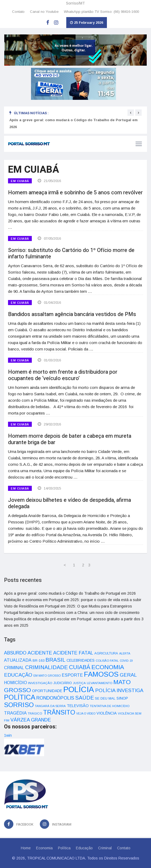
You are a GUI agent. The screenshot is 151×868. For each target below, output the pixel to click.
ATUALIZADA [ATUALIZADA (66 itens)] (18, 660)
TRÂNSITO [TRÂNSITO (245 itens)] (59, 712)
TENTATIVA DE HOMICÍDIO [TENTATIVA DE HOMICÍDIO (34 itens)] (110, 706)
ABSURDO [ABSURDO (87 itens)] (15, 653)
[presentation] (131, 113)
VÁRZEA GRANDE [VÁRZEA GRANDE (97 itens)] (31, 720)
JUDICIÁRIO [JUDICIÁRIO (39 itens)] (63, 683)
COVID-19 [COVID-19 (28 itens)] (126, 661)
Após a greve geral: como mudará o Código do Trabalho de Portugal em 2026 (70, 593)
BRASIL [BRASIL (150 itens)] (55, 660)
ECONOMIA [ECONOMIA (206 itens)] (108, 667)
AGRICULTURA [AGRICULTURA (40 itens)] (106, 653)
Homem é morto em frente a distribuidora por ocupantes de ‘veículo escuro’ (63, 375)
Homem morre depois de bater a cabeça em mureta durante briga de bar (70, 439)
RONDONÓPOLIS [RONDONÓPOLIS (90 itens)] (55, 698)
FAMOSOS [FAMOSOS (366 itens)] (101, 674)
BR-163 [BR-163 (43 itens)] (38, 660)
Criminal (105, 848)
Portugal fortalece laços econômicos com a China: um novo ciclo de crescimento (72, 613)
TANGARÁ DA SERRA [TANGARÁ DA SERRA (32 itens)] (50, 706)
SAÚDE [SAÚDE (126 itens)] (84, 698)
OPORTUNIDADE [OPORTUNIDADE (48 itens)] (47, 691)
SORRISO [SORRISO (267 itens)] (19, 705)
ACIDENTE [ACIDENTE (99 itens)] (40, 653)
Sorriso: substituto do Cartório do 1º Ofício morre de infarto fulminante (71, 253)
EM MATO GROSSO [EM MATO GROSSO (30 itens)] (47, 676)
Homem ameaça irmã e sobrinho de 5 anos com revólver (75, 193)
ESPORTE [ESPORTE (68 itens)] (72, 675)
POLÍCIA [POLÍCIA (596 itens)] (79, 689)
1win (8, 735)
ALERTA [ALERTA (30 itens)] (125, 653)
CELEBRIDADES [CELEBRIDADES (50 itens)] (81, 660)
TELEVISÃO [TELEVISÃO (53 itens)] (78, 706)
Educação (84, 848)
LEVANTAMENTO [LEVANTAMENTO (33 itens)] (100, 683)
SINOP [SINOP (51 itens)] (122, 698)
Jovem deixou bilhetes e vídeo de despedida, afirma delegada (69, 503)
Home (26, 848)
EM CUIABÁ (20, 181)
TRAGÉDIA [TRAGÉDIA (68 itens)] (15, 713)
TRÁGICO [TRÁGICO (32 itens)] (35, 713)
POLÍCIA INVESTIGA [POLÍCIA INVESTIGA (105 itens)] (119, 690)
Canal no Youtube (44, 12)
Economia (44, 848)
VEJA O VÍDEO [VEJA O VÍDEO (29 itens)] (86, 713)
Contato (18, 12)
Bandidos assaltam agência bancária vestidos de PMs (72, 314)
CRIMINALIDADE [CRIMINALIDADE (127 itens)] (47, 667)
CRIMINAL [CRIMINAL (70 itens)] (14, 668)
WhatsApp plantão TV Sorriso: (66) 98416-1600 (101, 12)
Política (64, 848)
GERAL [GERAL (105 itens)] (128, 675)
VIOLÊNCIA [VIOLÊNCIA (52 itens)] (107, 713)
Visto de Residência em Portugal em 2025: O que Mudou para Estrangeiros (68, 606)
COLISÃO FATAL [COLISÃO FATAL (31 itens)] (107, 661)
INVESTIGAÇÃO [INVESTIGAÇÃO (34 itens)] (40, 683)
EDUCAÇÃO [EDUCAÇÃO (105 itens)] (18, 675)
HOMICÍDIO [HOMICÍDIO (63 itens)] (16, 683)
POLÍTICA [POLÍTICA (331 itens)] (20, 697)
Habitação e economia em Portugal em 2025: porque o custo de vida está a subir (73, 600)
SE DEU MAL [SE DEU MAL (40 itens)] (105, 698)
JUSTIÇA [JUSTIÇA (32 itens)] (79, 683)
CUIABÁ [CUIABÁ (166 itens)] (80, 667)
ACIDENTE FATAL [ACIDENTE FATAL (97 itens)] (73, 653)
